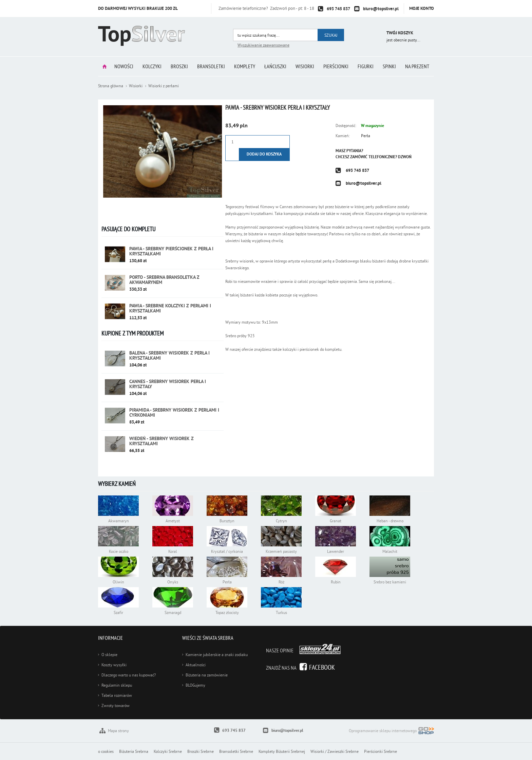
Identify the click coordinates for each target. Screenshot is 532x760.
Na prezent (417, 66)
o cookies (106, 751)
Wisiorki (305, 66)
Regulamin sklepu (117, 685)
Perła (366, 136)
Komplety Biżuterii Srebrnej (282, 751)
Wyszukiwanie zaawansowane (263, 45)
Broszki (179, 66)
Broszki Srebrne (201, 751)
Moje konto (422, 8)
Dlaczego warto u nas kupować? (129, 675)
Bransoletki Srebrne (236, 751)
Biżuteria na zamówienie (207, 675)
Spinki (389, 66)
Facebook (322, 667)
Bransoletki (211, 66)
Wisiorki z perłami (164, 86)
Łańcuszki (275, 66)
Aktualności (196, 665)
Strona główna (104, 66)
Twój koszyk (400, 33)
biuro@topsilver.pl (381, 9)
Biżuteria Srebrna (134, 751)
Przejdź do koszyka (372, 34)
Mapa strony (118, 731)
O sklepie (109, 655)
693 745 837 (338, 9)
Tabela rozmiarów (117, 695)
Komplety (245, 66)
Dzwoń (405, 157)
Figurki (366, 66)
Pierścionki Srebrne (381, 751)
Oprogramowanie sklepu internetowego (391, 731)
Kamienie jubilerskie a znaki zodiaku (217, 655)
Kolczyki (152, 66)
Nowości (124, 66)
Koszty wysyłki (114, 665)
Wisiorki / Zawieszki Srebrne (335, 751)
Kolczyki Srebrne (168, 751)
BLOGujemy (195, 685)
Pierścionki (336, 66)
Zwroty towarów (116, 705)
